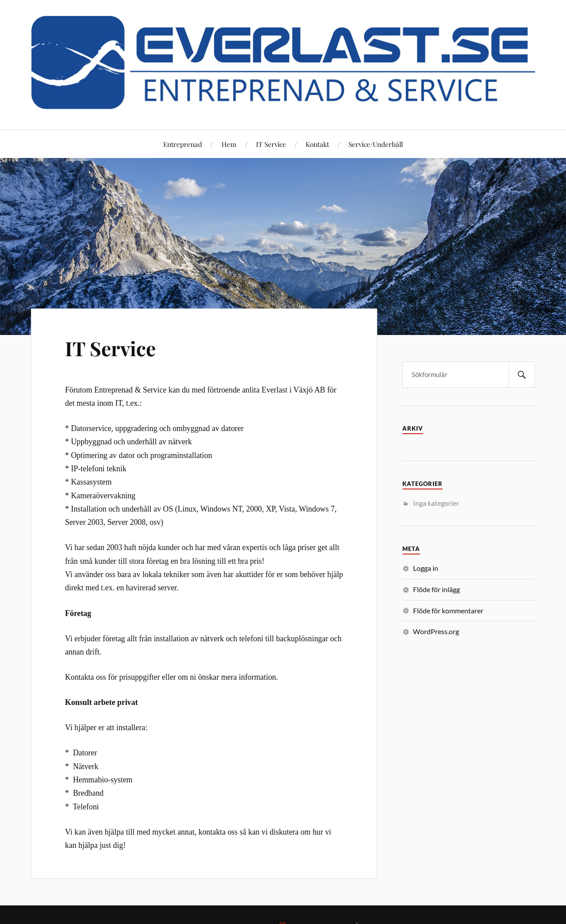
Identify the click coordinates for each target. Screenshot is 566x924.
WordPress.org (436, 631)
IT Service (271, 144)
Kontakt (317, 144)
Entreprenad (183, 144)
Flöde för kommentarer (448, 610)
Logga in (426, 568)
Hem (229, 144)
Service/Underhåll (376, 144)
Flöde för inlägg (436, 589)
